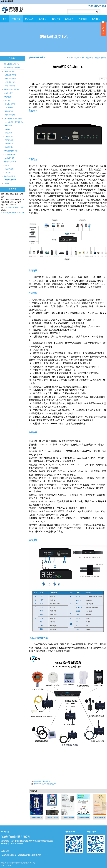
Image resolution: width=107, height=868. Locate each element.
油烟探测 (8, 129)
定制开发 (6, 184)
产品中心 (16, 20)
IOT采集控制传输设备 (10, 151)
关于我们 (82, 20)
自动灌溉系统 (9, 136)
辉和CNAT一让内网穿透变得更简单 (45, 784)
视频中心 (42, 20)
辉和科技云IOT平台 (10, 162)
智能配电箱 (8, 133)
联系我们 (96, 19)
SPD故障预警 (9, 108)
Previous (32, 806)
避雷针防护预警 (10, 115)
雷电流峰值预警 (10, 104)
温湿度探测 (8, 126)
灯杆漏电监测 (9, 140)
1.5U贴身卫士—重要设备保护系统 (14, 123)
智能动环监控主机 (101, 58)
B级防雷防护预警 (10, 79)
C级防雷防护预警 (10, 82)
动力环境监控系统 (87, 58)
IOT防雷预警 (8, 97)
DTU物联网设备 (10, 154)
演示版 (7, 165)
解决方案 (29, 20)
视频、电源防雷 (10, 86)
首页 (5, 19)
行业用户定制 (9, 169)
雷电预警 (8, 100)
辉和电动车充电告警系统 (42, 781)
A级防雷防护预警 (10, 75)
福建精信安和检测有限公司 (30, 855)
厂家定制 (8, 173)
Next (105, 806)
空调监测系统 (9, 147)
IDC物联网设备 (10, 158)
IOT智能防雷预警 (9, 71)
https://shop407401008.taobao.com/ (13, 213)
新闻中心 (56, 20)
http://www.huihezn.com (14, 207)
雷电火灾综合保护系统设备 (12, 68)
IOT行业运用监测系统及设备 (13, 119)
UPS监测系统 (9, 144)
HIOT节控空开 (8, 93)
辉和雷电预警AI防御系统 (11, 64)
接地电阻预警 (9, 111)
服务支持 (69, 20)
